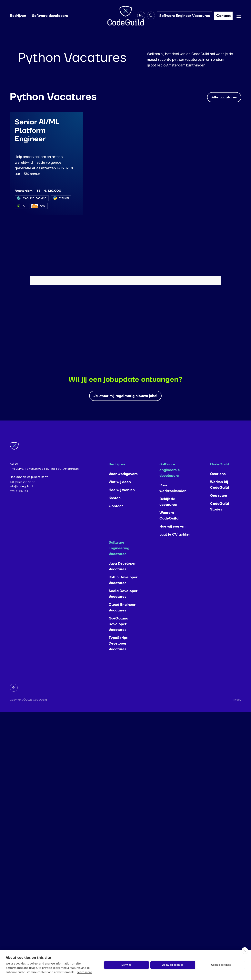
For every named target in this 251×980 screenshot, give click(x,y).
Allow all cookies (173, 965)
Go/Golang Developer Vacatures (118, 626)
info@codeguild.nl (21, 489)
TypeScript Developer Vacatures (118, 646)
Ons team (219, 498)
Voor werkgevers (123, 476)
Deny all (126, 965)
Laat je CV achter (175, 537)
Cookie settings (221, 965)
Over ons (218, 476)
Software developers (50, 16)
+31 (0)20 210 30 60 (23, 484)
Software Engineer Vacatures (185, 16)
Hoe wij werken (122, 492)
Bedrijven (18, 16)
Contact (116, 508)
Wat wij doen (120, 484)
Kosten (115, 500)
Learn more (84, 972)
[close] (245, 951)
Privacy (236, 702)
